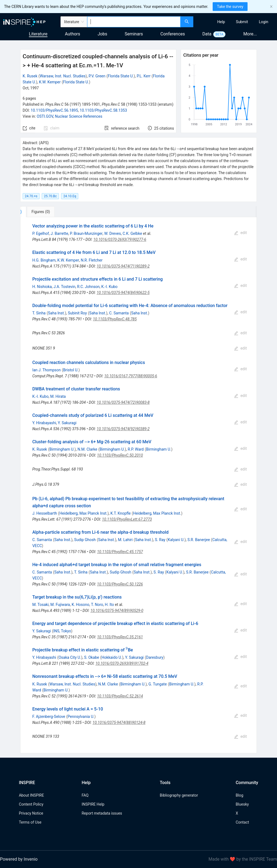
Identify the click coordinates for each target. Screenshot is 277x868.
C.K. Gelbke (132, 233)
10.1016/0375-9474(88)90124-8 (119, 723)
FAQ (85, 795)
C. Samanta (119, 313)
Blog (239, 795)
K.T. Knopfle (121, 513)
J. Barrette (60, 233)
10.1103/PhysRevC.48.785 (115, 319)
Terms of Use (30, 822)
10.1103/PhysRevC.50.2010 (120, 455)
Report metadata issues (102, 813)
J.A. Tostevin (64, 287)
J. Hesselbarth (44, 513)
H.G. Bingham (44, 260)
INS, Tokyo (62, 631)
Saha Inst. (56, 313)
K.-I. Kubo (110, 287)
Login (264, 22)
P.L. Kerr (144, 76)
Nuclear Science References (79, 116)
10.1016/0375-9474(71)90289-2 (123, 266)
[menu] (236, 22)
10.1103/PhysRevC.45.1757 (120, 552)
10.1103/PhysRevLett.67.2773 (127, 519)
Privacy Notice (31, 813)
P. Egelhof (40, 233)
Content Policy (31, 804)
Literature (38, 34)
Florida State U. (121, 76)
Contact (242, 822)
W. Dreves (112, 233)
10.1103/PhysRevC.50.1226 (120, 584)
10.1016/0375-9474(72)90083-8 (123, 402)
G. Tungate (158, 684)
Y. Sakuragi (67, 423)
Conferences (173, 34)
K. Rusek (30, 76)
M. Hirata (58, 396)
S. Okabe (91, 657)
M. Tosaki (40, 605)
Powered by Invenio (19, 859)
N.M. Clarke (87, 449)
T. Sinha (39, 313)
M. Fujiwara (60, 605)
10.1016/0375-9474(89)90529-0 (117, 611)
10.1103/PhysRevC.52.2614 (120, 696)
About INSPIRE (31, 795)
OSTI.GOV (45, 116)
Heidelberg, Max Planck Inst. (83, 513)
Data (207, 34)
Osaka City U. (70, 657)
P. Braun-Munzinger (86, 233)
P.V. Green (97, 76)
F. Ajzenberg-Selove (49, 717)
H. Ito (109, 605)
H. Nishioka (42, 287)
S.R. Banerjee (199, 540)
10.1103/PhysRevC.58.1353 (103, 110)
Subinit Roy (77, 313)
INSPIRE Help (93, 804)
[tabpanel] (138, 485)
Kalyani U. (176, 540)
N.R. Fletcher (92, 260)
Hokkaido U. (112, 657)
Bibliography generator (179, 795)
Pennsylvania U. (81, 717)
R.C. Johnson (88, 287)
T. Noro (97, 605)
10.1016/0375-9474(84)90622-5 (123, 293)
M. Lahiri (125, 540)
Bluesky (242, 804)
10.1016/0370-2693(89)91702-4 (122, 663)
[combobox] (134, 22)
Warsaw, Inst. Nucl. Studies (63, 76)
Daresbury (155, 657)
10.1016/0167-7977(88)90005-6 (131, 376)
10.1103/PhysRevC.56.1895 (55, 110)
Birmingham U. (62, 449)
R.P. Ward (136, 449)
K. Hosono (81, 605)
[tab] (38, 212)
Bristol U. (71, 370)
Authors (73, 34)
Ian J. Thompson (46, 370)
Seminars (134, 34)
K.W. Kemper (50, 82)
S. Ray (160, 540)
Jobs (102, 34)
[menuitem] (221, 22)
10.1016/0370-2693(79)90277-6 (120, 239)
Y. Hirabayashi (44, 423)
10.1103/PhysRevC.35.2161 (120, 637)
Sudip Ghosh (85, 540)
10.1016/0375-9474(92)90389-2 (123, 429)
